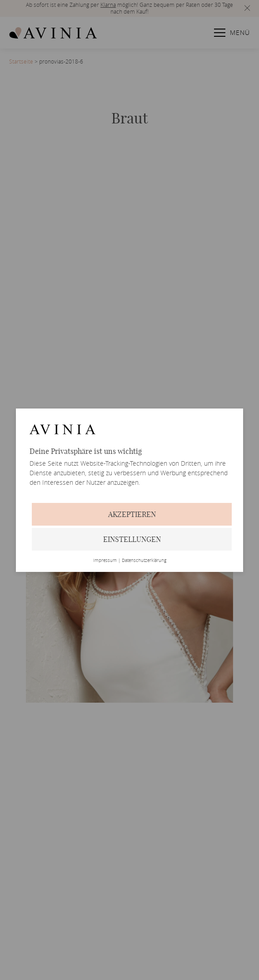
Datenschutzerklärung (144, 561)
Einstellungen (132, 539)
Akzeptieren (132, 514)
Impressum (105, 561)
